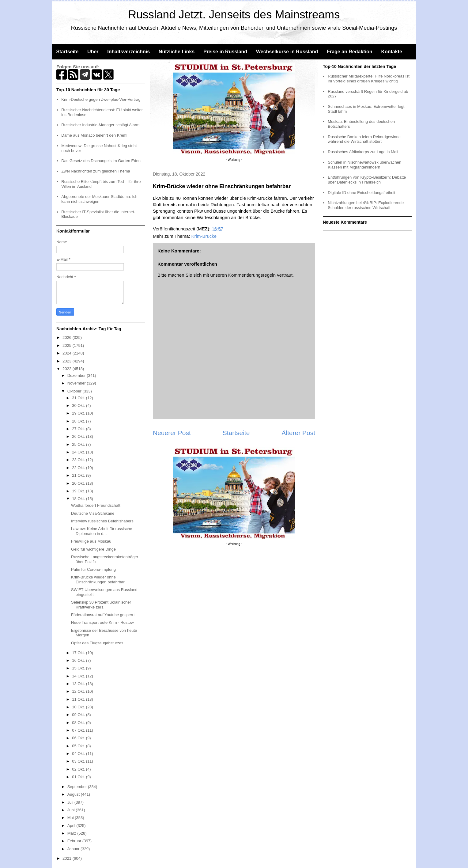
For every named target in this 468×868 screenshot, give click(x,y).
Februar (75, 841)
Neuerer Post (172, 433)
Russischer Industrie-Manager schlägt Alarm (100, 125)
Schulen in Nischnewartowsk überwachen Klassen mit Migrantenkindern (364, 165)
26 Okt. (79, 436)
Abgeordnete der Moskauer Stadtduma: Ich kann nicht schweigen (99, 199)
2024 (68, 353)
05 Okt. (79, 746)
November (77, 383)
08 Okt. (79, 723)
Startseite (67, 52)
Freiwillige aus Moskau (91, 541)
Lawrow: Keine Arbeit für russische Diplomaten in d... (102, 531)
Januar (74, 849)
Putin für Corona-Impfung (93, 569)
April (72, 826)
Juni (72, 810)
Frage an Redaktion (349, 52)
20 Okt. (79, 483)
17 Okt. (79, 653)
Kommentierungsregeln (252, 275)
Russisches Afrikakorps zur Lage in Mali (363, 152)
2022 (68, 369)
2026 (68, 337)
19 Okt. (79, 491)
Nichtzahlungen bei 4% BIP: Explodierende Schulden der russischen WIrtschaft (366, 205)
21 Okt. (79, 475)
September (78, 787)
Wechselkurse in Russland (287, 52)
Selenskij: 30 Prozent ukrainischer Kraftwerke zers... (101, 605)
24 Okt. (79, 452)
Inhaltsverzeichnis (128, 52)
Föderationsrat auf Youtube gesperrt (103, 615)
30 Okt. (79, 406)
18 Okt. (79, 499)
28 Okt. (79, 421)
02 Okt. (79, 769)
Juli (71, 802)
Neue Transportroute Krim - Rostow (102, 622)
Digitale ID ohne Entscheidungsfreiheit (361, 193)
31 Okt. (79, 398)
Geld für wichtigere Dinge (93, 549)
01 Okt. (79, 777)
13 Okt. (79, 684)
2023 (68, 361)
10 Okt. (79, 707)
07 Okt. (79, 730)
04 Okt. (79, 754)
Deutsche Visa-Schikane (93, 513)
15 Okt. (79, 668)
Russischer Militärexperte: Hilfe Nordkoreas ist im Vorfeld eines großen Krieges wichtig (369, 79)
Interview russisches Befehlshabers (102, 521)
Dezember (77, 375)
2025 (68, 345)
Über (93, 52)
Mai (71, 818)
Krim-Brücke (204, 236)
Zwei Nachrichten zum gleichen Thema (96, 171)
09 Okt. (79, 715)
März (72, 833)
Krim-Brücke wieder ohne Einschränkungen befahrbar (98, 580)
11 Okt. (79, 699)
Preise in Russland (225, 52)
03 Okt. (79, 761)
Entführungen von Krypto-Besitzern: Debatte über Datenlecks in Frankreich (367, 180)
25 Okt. (79, 444)
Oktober (75, 391)
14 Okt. (79, 676)
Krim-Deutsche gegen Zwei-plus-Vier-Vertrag (101, 99)
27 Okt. (79, 429)
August (74, 794)
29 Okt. (79, 413)
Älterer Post (298, 433)
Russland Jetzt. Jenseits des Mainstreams (234, 15)
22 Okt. (79, 468)
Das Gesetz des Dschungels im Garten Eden (101, 161)
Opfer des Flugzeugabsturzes (97, 643)
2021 (68, 858)
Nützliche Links (177, 52)
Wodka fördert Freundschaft (96, 505)
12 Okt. (79, 691)
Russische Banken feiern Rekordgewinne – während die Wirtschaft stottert (366, 139)
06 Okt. (79, 738)
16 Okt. (79, 660)
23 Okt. (79, 460)
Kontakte (391, 52)
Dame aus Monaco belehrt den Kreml (94, 135)
